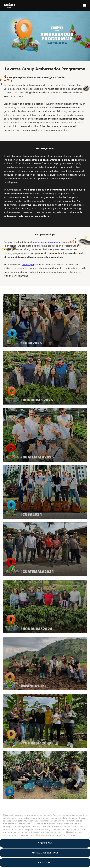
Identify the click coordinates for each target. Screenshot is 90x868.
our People (28, 264)
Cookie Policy (39, 835)
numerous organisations (47, 242)
